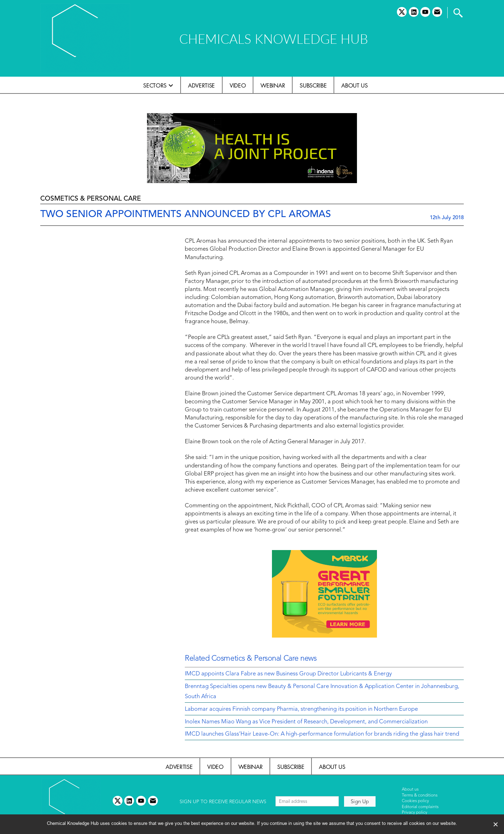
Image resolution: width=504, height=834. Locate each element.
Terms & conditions (420, 795)
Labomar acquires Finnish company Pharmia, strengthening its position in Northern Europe (301, 709)
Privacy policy (415, 813)
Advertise (201, 85)
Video (238, 85)
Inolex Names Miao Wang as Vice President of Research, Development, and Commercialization (306, 722)
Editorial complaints (420, 807)
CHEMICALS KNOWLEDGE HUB (274, 39)
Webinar (273, 85)
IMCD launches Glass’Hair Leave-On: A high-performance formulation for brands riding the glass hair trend (322, 734)
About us (354, 85)
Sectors (155, 85)
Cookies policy (415, 801)
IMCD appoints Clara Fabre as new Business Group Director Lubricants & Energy (288, 674)
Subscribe (313, 85)
